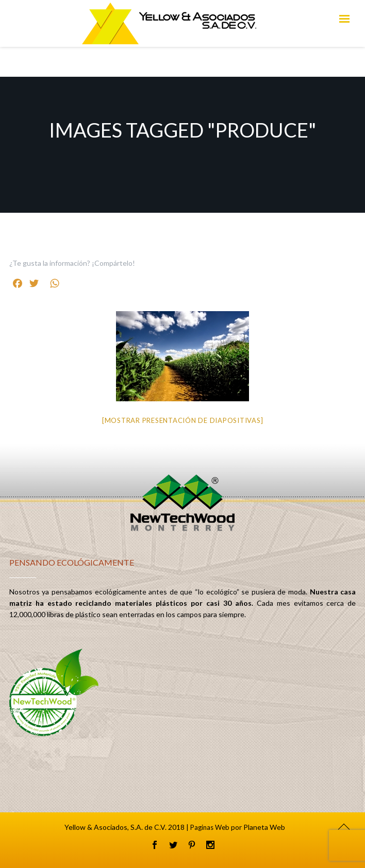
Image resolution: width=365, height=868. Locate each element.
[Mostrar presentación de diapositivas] (183, 420)
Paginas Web (210, 827)
